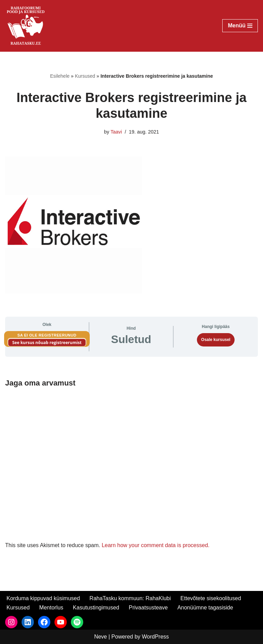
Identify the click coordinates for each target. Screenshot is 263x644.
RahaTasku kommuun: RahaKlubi (130, 598)
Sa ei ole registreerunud (47, 335)
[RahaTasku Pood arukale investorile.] (26, 26)
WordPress (155, 637)
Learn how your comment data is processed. (156, 545)
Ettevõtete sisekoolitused (211, 598)
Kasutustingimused (96, 608)
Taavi (116, 132)
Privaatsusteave (148, 608)
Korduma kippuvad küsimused (43, 598)
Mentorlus (51, 608)
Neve (101, 637)
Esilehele (60, 76)
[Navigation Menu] (240, 26)
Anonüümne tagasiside (205, 608)
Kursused (85, 76)
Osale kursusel (216, 340)
